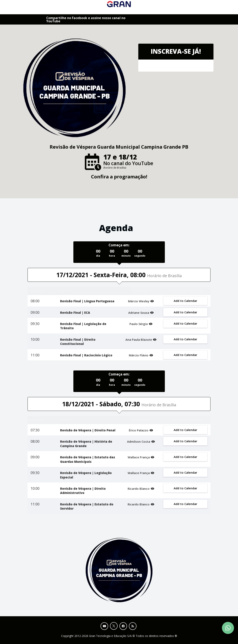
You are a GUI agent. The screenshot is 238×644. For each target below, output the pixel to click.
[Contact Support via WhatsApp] (228, 628)
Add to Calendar (185, 301)
